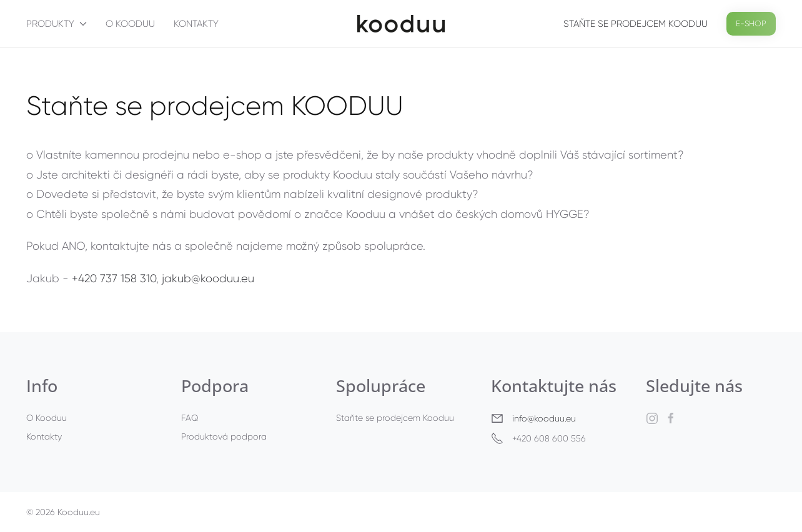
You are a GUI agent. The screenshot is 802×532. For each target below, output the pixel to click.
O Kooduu (130, 24)
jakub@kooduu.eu (208, 278)
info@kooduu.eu (544, 418)
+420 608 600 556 (538, 438)
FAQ (190, 418)
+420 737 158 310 (114, 278)
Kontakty (196, 24)
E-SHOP (751, 23)
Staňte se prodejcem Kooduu (636, 24)
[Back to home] (401, 24)
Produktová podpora (224, 436)
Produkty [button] (57, 24)
